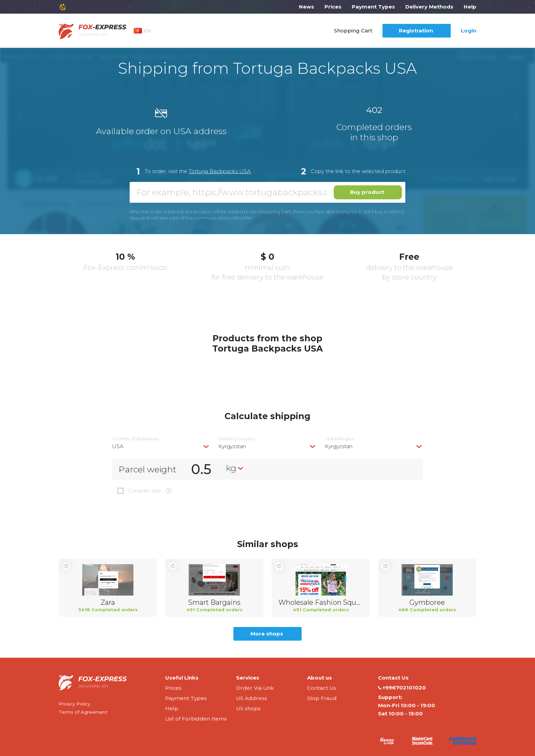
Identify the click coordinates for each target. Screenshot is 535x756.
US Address (252, 698)
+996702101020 (402, 688)
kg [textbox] (231, 468)
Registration (416, 31)
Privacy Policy (74, 704)
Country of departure (135, 439)
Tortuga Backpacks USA (220, 171)
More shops (267, 634)
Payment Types (373, 7)
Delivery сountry (237, 439)
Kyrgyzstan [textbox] (232, 446)
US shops (248, 708)
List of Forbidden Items (196, 719)
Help (470, 7)
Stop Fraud (322, 698)
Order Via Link (255, 688)
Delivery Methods (429, 7)
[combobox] (161, 446)
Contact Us (322, 688)
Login (469, 31)
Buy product (367, 192)
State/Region (340, 439)
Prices (333, 7)
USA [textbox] (118, 446)
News (307, 7)
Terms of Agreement (83, 712)
